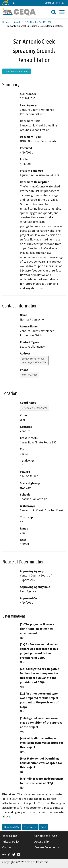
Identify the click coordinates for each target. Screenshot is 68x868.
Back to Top (10, 836)
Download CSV (12, 827)
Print (43, 827)
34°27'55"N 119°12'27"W (35, 408)
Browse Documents (47, 847)
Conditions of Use (46, 836)
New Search (30, 827)
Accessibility (42, 842)
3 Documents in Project (17, 71)
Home (6, 22)
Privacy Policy (11, 842)
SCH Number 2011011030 (38, 22)
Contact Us (49, 3)
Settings (61, 3)
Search (17, 22)
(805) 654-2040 (30, 375)
